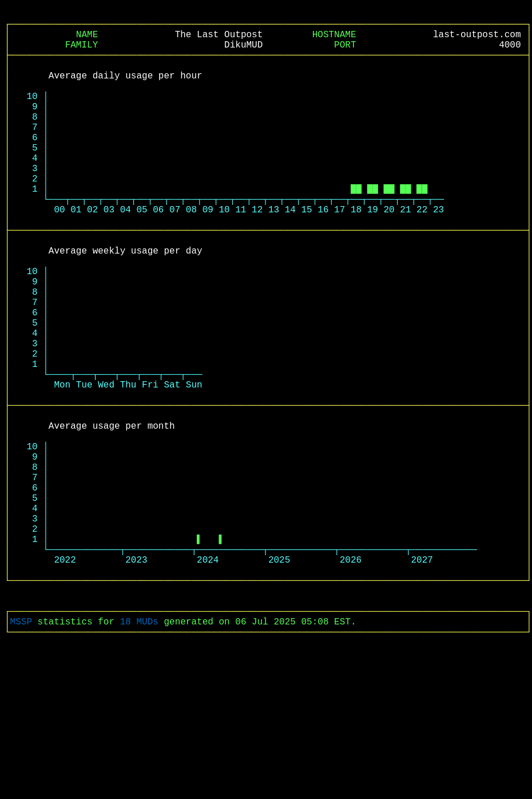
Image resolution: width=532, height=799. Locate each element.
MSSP (21, 758)
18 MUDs (139, 758)
